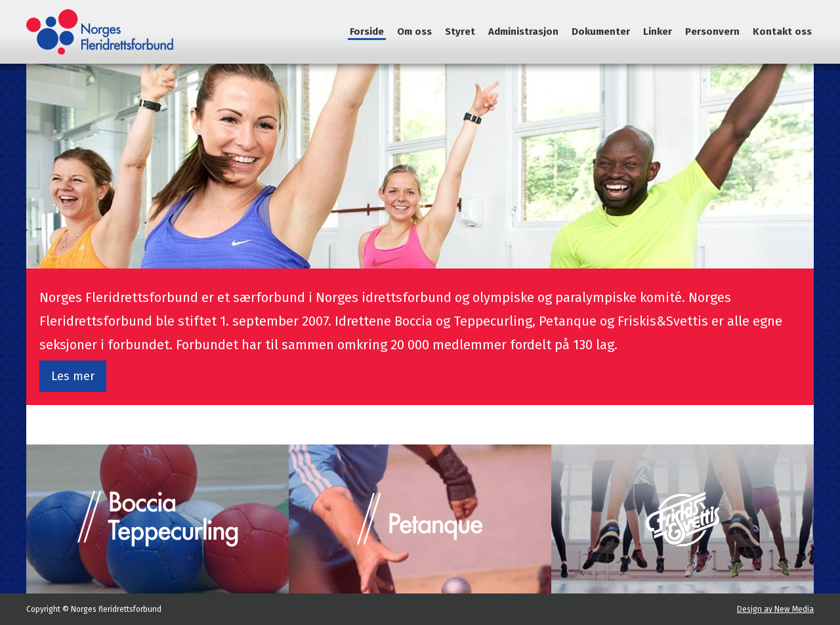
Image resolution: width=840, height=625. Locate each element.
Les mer (73, 376)
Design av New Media (775, 609)
